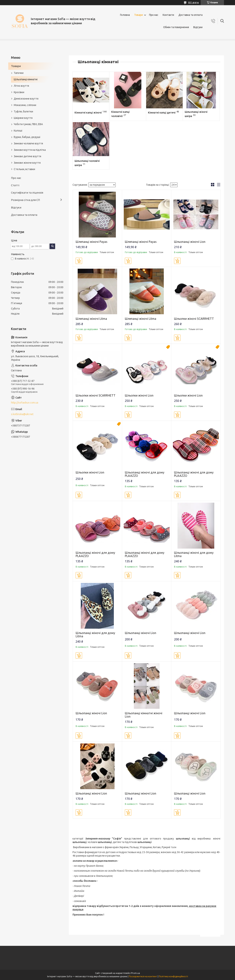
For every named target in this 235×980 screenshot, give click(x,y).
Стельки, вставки (24, 169)
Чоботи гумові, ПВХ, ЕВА (28, 124)
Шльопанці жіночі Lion (190, 242)
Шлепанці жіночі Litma (91, 319)
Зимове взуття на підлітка (30, 150)
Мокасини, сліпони (25, 105)
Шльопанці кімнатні (26, 79)
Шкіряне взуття (23, 118)
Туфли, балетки (23, 111)
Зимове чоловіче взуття (28, 143)
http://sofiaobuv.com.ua (25, 403)
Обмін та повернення (176, 27)
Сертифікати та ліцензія (27, 193)
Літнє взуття (21, 86)
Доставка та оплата (190, 15)
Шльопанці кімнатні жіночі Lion (144, 715)
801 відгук (194, 2)
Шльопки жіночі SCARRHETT (194, 319)
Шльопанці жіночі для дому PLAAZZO (145, 474)
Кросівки (19, 92)
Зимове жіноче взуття (27, 163)
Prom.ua (135, 973)
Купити (79, 261)
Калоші (18, 131)
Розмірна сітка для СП (25, 200)
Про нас (154, 15)
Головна (125, 15)
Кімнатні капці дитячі (162, 113)
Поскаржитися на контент (143, 976)
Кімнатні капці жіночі (88, 113)
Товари (139, 15)
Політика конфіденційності (173, 976)
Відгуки (198, 27)
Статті (15, 185)
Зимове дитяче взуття (27, 156)
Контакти (168, 15)
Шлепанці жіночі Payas (92, 242)
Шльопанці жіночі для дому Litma (194, 554)
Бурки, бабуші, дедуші (27, 137)
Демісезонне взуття (26, 99)
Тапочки (19, 73)
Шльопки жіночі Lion (139, 395)
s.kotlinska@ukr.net (22, 414)
